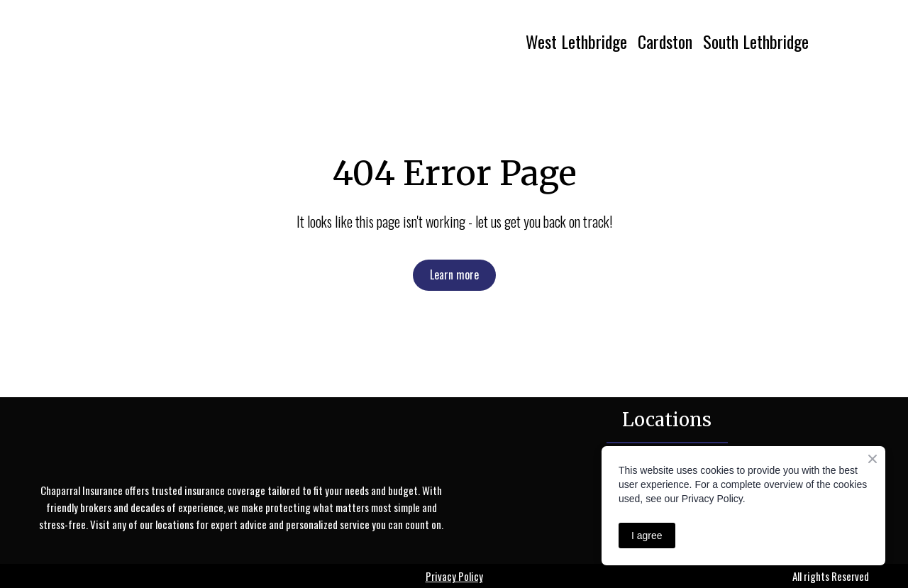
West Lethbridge (576, 41)
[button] (454, 275)
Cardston (665, 41)
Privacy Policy (454, 576)
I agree (647, 536)
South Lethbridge (756, 41)
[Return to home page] (168, 41)
